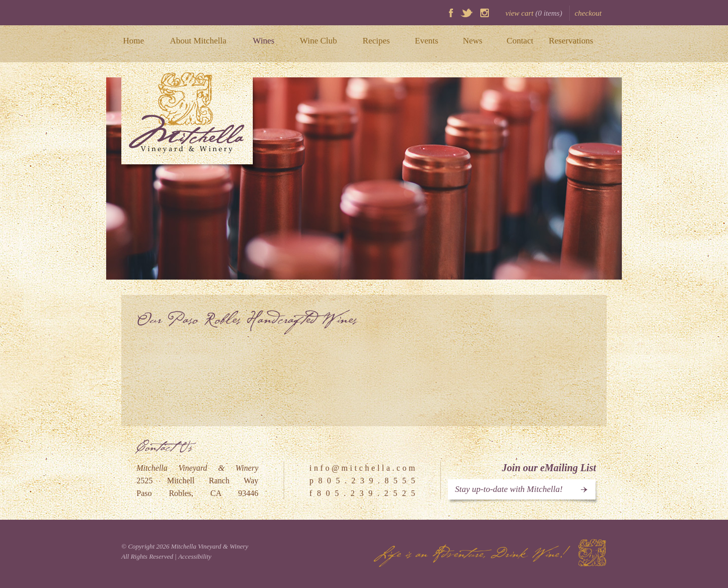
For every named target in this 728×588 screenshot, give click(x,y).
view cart (534, 13)
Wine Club (318, 41)
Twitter (467, 13)
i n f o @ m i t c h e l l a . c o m (362, 468)
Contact (520, 41)
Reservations (571, 41)
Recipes (376, 41)
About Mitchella (198, 41)
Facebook (451, 13)
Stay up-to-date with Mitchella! (509, 489)
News (472, 41)
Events (427, 41)
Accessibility (195, 556)
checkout (588, 13)
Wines (264, 41)
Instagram (485, 13)
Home (133, 41)
